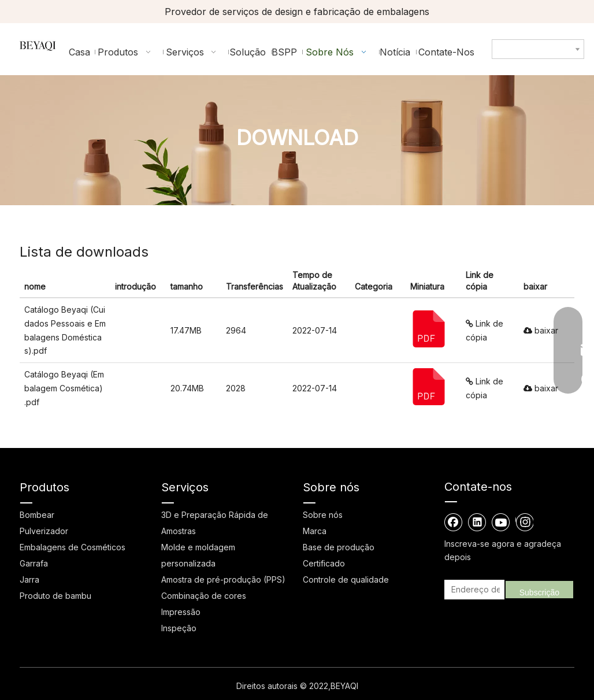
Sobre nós (323, 515)
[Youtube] (501, 522)
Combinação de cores (204, 596)
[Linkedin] (477, 522)
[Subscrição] (539, 590)
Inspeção (179, 628)
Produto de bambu (55, 596)
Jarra (29, 579)
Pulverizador (44, 531)
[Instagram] (524, 522)
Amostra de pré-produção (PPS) (223, 579)
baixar (541, 330)
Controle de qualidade (346, 579)
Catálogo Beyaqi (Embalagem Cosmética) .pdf (64, 388)
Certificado (324, 563)
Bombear (37, 515)
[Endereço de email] (473, 590)
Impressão (181, 612)
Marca (315, 531)
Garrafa (34, 563)
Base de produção (339, 547)
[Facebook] (454, 522)
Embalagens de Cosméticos (73, 547)
